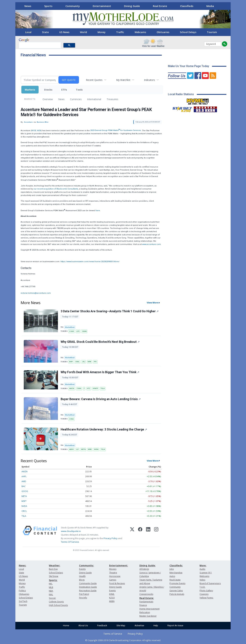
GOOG (25, 491)
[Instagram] (156, 535)
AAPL (24, 476)
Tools (79, 90)
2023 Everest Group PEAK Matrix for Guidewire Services (116, 130)
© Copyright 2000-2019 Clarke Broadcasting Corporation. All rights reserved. (123, 640)
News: (22, 565)
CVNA (79, 388)
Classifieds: (176, 565)
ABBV (71, 449)
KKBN (112, 601)
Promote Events (177, 583)
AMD (24, 481)
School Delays (188, 32)
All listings (144, 569)
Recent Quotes (94, 80)
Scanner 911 (206, 573)
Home (66, 625)
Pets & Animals (177, 594)
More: (203, 565)
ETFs (64, 90)
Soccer (52, 598)
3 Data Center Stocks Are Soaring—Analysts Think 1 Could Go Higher (110, 311)
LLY (77, 449)
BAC (24, 486)
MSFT (24, 501)
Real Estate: (147, 598)
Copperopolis (146, 594)
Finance (143, 605)
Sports (48, 6)
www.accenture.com (151, 244)
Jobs (172, 569)
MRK (89, 362)
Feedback (102, 625)
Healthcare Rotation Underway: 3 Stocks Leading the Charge (104, 429)
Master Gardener (148, 616)
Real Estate (160, 6)
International (94, 99)
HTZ (89, 388)
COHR (71, 331)
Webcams (140, 32)
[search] (40, 45)
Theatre (113, 573)
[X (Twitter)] (132, 535)
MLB (51, 587)
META (83, 449)
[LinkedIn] (148, 535)
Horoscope (115, 576)
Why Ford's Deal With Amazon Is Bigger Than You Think (100, 372)
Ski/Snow (54, 576)
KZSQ (112, 598)
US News (64, 32)
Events (82, 569)
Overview (48, 99)
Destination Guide (88, 587)
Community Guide (88, 583)
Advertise (139, 625)
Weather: (54, 565)
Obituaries (163, 32)
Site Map (121, 625)
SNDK (84, 331)
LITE (78, 331)
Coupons (204, 594)
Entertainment (102, 6)
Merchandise (176, 573)
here (98, 210)
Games (113, 580)
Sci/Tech (23, 601)
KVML (112, 594)
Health (82, 576)
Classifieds (187, 6)
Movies (113, 569)
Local (28, 32)
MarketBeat (70, 327)
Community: (87, 565)
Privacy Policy (111, 538)
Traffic (120, 32)
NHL (51, 594)
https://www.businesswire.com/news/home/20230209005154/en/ (90, 262)
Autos (172, 576)
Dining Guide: (148, 565)
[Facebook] (140, 535)
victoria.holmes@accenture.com (36, 293)
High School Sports (58, 605)
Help (156, 625)
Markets (30, 90)
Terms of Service (113, 634)
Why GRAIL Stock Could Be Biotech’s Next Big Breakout (100, 342)
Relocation (145, 612)
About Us (83, 625)
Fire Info (83, 598)
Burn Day (53, 569)
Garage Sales (176, 591)
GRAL (77, 362)
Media (210, 6)
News (28, 6)
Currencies (76, 99)
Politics (22, 591)
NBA (51, 591)
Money (102, 32)
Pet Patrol (84, 594)
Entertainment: (119, 565)
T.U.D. (202, 587)
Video (202, 580)
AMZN (72, 388)
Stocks (48, 90)
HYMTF (95, 388)
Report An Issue (175, 625)
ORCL (24, 511)
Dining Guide (132, 6)
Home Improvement (149, 609)
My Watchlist (123, 80)
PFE (95, 362)
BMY (71, 362)
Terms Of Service (70, 542)
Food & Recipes (117, 583)
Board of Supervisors (210, 583)
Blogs (82, 580)
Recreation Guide (88, 591)
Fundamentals (146, 602)
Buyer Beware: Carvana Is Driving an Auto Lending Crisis (101, 399)
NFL (51, 584)
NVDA (96, 449)
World (83, 32)
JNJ (84, 362)
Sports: (53, 580)
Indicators (149, 80)
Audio (202, 569)
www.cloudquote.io (71, 531)
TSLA (103, 388)
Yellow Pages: (206, 598)
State (45, 32)
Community (73, 6)
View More (153, 303)
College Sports (56, 602)
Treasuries (112, 99)
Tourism (212, 32)
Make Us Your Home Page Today (189, 66)
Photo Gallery (206, 591)
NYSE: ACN (36, 130)
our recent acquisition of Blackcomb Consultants (56, 189)
